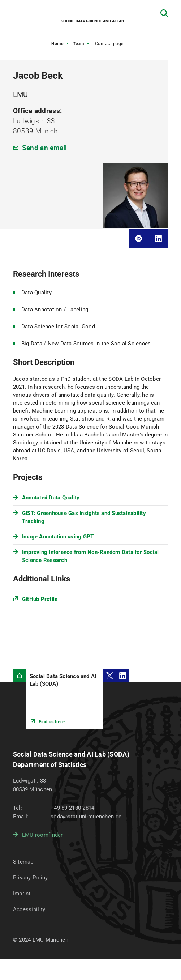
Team (78, 44)
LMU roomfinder (42, 835)
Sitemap (23, 862)
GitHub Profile (40, 599)
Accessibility (29, 909)
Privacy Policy (31, 878)
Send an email (45, 148)
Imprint (22, 894)
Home (57, 44)
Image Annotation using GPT (58, 537)
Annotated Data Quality (51, 498)
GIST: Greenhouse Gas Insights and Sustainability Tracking (84, 517)
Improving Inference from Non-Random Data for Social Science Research (90, 556)
